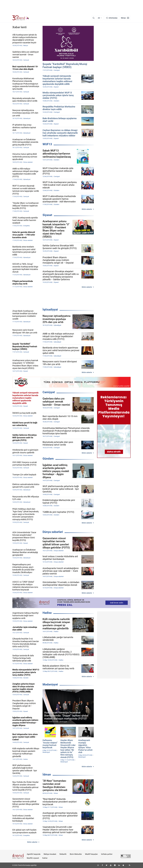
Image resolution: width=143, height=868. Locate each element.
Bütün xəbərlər (87, 209)
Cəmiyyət (49, 392)
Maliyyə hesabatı (50, 854)
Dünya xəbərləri (53, 532)
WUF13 (47, 144)
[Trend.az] (21, 18)
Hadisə (47, 613)
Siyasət (47, 215)
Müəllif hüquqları (91, 854)
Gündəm (48, 459)
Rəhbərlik (63, 854)
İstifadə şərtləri (107, 854)
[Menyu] (125, 18)
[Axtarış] (94, 18)
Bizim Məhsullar (76, 854)
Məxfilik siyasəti (33, 858)
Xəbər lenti (19, 27)
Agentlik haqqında (34, 854)
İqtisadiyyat (50, 310)
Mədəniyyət (50, 684)
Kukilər (45, 858)
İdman (47, 774)
